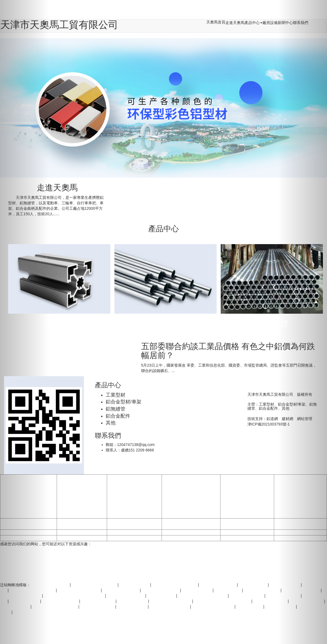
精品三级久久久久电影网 (191, 524)
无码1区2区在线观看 (98, 607)
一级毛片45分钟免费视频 (213, 607)
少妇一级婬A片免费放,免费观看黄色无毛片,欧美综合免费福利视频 (143, 11)
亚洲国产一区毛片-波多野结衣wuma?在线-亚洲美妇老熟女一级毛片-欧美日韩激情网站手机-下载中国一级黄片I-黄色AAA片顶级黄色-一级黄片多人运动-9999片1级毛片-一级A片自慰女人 (247, 496)
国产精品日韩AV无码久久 (80, 590)
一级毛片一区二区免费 (126, 596)
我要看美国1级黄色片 (191, 538)
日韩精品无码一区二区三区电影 (134, 532)
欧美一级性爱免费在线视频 (56, 607)
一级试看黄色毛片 (135, 585)
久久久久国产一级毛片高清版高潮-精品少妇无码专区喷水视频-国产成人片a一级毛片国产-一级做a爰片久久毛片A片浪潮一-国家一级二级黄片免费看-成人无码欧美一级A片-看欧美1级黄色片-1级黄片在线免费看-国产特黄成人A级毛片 (191, 496)
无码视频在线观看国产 (82, 538)
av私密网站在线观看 (247, 596)
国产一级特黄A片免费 (121, 590)
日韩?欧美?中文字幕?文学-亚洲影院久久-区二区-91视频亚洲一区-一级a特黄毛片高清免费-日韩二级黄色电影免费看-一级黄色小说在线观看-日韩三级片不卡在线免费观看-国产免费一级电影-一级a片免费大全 (134, 496)
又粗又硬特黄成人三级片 (247, 538)
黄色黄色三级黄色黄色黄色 (95, 585)
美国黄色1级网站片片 (262, 590)
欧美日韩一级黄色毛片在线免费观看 (75, 596)
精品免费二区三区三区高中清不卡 (223, 601)
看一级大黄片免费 (133, 601)
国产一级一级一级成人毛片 (175, 585)
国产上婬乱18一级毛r (247, 524)
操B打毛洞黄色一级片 (218, 585)
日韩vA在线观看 (228, 590)
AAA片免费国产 (250, 607)
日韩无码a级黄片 (253, 585)
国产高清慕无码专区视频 (247, 532)
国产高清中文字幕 (134, 524)
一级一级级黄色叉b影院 (170, 607)
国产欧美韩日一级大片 (82, 524)
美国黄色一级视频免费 (134, 538)
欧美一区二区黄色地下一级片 (203, 596)
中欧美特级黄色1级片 (191, 532)
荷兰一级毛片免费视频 (51, 585)
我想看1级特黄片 (162, 596)
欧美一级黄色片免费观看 (171, 601)
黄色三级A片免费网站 (61, 601)
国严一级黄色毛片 (197, 590)
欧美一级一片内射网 (82, 532)
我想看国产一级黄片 (271, 601)
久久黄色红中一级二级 (161, 590)
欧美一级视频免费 (132, 607)
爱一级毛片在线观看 (98, 601)
